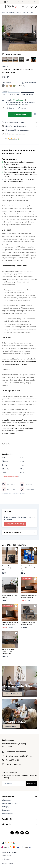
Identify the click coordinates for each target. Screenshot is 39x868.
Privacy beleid (6, 856)
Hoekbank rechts (27, 94)
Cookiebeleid (6, 859)
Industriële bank (28, 13)
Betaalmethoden (8, 813)
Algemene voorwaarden (10, 852)
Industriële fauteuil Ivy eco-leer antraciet (28, 623)
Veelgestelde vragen (9, 803)
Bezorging (6, 807)
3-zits (4, 94)
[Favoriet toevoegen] (35, 114)
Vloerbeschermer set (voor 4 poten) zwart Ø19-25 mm (9, 568)
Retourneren (6, 810)
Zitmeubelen (11, 13)
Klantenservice (19, 796)
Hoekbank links (14, 94)
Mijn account (6, 800)
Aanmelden (32, 783)
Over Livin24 (19, 819)
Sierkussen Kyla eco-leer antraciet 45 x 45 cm (10, 623)
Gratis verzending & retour (21, 2)
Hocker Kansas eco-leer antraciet (10, 596)
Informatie (19, 824)
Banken (19, 13)
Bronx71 (5, 67)
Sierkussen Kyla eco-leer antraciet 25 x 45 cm (29, 596)
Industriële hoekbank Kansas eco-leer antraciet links (8, 652)
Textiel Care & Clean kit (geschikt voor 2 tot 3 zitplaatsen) (28, 568)
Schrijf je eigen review (15, 524)
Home (4, 13)
